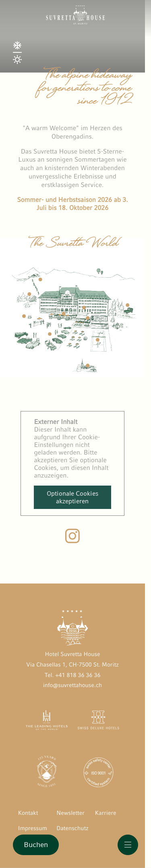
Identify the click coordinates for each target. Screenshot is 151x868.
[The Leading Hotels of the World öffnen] (47, 722)
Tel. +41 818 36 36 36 (72, 675)
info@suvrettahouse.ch (73, 685)
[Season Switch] (20, 67)
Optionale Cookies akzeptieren (72, 497)
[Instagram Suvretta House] (72, 541)
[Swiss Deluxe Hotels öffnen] (98, 722)
